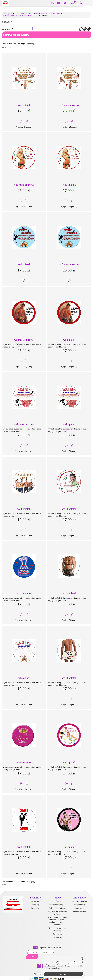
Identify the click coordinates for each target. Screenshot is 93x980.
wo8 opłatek (24, 847)
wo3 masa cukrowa (69, 264)
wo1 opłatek (24, 105)
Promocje (35, 908)
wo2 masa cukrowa (24, 185)
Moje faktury (80, 905)
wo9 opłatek (69, 847)
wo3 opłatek (24, 264)
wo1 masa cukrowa (69, 105)
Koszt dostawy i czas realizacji (57, 929)
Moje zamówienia (80, 901)
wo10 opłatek (69, 509)
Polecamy (35, 905)
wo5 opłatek (69, 762)
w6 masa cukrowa (24, 340)
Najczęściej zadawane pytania (57, 913)
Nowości (35, 901)
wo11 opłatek (24, 593)
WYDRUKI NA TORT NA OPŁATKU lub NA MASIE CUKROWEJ (38, 14)
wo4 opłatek (24, 509)
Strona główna (8, 14)
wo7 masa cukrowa (24, 424)
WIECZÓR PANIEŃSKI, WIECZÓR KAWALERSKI (21, 16)
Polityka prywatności (57, 908)
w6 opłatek (69, 340)
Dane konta (80, 908)
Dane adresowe (80, 911)
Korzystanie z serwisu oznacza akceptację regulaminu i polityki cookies (57, 921)
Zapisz (32, 957)
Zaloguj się (57, 934)
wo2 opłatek (69, 185)
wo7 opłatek (69, 424)
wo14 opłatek (69, 678)
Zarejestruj (57, 937)
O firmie (57, 901)
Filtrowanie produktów (16, 35)
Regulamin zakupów (57, 905)
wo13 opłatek (24, 678)
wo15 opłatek (24, 762)
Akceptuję (64, 974)
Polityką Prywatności (59, 964)
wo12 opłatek (69, 593)
